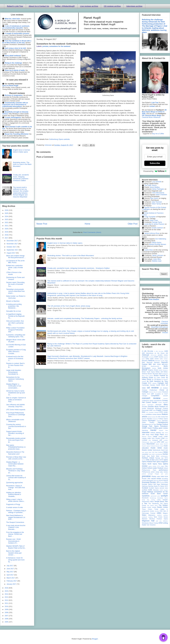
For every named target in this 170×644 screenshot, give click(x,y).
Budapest (165, 374)
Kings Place (159, 435)
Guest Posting (153, 428)
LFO (167, 438)
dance (144, 405)
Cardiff (158, 385)
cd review (153, 388)
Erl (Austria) (150, 412)
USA (161, 511)
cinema (151, 392)
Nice (150, 454)
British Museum (163, 370)
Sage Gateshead (162, 484)
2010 (7, 606)
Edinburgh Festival (161, 408)
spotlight (164, 496)
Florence (155, 419)
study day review (148, 500)
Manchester (151, 444)
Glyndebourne (163, 422)
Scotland (145, 488)
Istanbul (158, 433)
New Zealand (159, 452)
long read (153, 442)
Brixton (150, 374)
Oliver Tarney (156, 204)
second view (164, 488)
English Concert (162, 410)
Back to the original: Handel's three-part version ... (14, 553)
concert (165, 396)
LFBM (163, 438)
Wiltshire (165, 521)
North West (155, 456)
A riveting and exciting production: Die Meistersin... (14, 306)
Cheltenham (153, 390)
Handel (153, 430)
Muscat (157, 446)
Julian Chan (154, 220)
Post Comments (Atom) (92, 232)
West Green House (161, 517)
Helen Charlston (161, 195)
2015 (7, 591)
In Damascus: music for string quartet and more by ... (15, 560)
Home (88, 224)
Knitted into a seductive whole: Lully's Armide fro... (15, 267)
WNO (161, 523)
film (157, 417)
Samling (151, 486)
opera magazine (162, 462)
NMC (153, 454)
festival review (152, 417)
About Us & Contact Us (39, 6)
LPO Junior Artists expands (16, 410)
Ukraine (157, 511)
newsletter (145, 454)
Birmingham (146, 368)
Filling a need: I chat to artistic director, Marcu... (16, 500)
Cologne (145, 396)
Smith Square (164, 490)
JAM (143, 435)
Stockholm (145, 498)
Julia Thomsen (157, 202)
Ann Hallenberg (161, 239)
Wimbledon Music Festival (150, 523)
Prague (157, 474)
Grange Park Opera (150, 426)
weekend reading (147, 517)
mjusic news (159, 444)
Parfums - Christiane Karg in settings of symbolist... (16, 512)
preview (45, 46)
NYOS (144, 460)
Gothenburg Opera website (59, 139)
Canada (152, 385)
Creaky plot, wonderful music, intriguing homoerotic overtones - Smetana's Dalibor (78, 268)
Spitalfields (146, 496)
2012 (7, 600)
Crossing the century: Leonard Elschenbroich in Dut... (16, 426)
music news (156, 448)
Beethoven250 (155, 366)
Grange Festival (162, 424)
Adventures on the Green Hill (157, 353)
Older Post (133, 224)
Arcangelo (145, 357)
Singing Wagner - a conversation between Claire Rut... (15, 464)
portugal (150, 474)
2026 (7, 210)
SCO (166, 486)
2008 (7, 613)
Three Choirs (147, 509)
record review (156, 479)
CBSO (163, 385)
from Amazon (154, 299)
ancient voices (163, 355)
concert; (166, 399)
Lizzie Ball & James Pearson (154, 224)
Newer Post (42, 224)
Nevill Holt (164, 450)
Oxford (144, 468)
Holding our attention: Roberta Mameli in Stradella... (14, 494)
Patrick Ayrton (157, 243)
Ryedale (145, 484)
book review (163, 368)
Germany (165, 421)
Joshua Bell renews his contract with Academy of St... (16, 478)
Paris (155, 470)
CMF (152, 394)
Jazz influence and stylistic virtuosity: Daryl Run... (15, 406)
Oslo (166, 466)
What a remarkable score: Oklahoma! (15, 421)
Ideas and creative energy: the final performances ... (16, 257)
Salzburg (145, 486)
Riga (158, 481)
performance (163, 470)
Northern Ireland (148, 458)
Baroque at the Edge (162, 361)
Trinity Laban (159, 509)
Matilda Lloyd (157, 261)
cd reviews (164, 388)
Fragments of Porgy (13, 504)
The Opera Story (152, 505)
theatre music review (149, 507)
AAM (166, 351)
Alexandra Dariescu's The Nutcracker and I (15, 453)
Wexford (145, 519)
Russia (162, 483)
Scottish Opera (154, 488)
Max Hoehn (154, 198)
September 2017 (13, 250)
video (159, 513)
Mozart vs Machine (13, 301)
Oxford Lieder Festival (155, 468)
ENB (154, 410)
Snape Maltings (148, 492)
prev (167, 474)
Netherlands (157, 450)
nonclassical (159, 454)
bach (143, 359)
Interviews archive (134, 6)
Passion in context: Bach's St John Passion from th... (15, 365)
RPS (158, 482)
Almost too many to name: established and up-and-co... (16, 393)
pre (162, 474)
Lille (150, 440)
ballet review (154, 359)
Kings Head (150, 435)
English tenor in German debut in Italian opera (65, 243)
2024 (7, 216)
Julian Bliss (157, 259)
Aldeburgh (146, 355)
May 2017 (10, 572)
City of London (158, 392)
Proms (154, 477)
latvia (166, 435)
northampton (164, 456)
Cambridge (145, 385)
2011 (7, 603)
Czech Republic (163, 402)
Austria (161, 357)
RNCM (166, 481)
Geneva (159, 421)
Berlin (166, 366)
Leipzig (144, 438)
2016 (7, 588)
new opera (145, 452)
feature (159, 414)
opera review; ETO (154, 466)
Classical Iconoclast (164, 322)
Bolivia (154, 368)
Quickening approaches (14, 483)
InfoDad (165, 333)
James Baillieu (155, 187)
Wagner (165, 513)
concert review (151, 398)
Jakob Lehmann (158, 255)
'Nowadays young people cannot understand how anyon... (15, 291)
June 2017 (10, 569)
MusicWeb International (160, 327)
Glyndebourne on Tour (149, 424)
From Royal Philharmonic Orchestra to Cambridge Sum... (16, 415)
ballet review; (164, 359)
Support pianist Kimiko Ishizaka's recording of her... (15, 433)
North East (146, 456)
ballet (147, 359)
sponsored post (155, 496)
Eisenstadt (145, 410)
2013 (7, 597)
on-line (152, 460)
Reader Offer (146, 479)
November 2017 (12, 244)
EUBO (166, 412)
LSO (162, 442)
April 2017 (10, 575)
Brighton (151, 370)
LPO (158, 442)
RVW (166, 482)
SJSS (150, 490)
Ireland (153, 433)
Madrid (144, 444)
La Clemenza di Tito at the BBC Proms (15, 262)
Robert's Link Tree (15, 6)
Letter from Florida (154, 438)
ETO (161, 412)
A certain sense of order (15, 507)
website (166, 515)
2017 (7, 238)
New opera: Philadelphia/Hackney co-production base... (16, 447)
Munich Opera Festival (148, 446)
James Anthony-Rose (152, 233)
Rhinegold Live (151, 481)
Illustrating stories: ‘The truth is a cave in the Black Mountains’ (71, 256)
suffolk (159, 500)
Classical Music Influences (151, 117)
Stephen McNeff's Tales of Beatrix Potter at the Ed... (16, 547)
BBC (150, 364)
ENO (144, 412)
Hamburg (145, 430)
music (162, 446)
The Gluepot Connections (15, 522)
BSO (160, 374)
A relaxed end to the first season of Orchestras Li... (15, 358)
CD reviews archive (112, 6)
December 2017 (12, 241)
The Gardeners (154, 504)
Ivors (166, 433)
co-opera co (159, 394)
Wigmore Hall (148, 521)
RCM (166, 477)
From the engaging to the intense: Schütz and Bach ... (15, 534)
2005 (7, 622)
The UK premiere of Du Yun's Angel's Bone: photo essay (69, 306)
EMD (151, 410)
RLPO (161, 481)
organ (162, 466)
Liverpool (155, 440)
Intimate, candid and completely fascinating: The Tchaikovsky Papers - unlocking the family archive (85, 318)
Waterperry (152, 515)
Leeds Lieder (163, 436)
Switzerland (146, 502)
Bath (143, 362)
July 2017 (10, 566)
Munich (166, 444)
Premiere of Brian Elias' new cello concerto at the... (16, 458)
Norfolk (165, 454)
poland (144, 474)
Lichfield (145, 440)
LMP (161, 440)
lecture (150, 437)
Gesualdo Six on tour (14, 311)
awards (166, 357)
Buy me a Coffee (158, 134)
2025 (7, 213)
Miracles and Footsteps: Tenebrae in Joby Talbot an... (16, 471)
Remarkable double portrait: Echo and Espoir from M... (16, 440)
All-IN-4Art (154, 355)
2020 (7, 229)
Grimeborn (164, 426)
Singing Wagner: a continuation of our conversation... (14, 386)
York (148, 525)
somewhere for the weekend (60, 46)
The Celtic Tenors (150, 185)
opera (166, 460)
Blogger (95, 639)
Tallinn (152, 502)
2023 (7, 219)
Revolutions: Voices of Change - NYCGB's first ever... (15, 488)
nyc (162, 458)
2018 (7, 235)
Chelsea (145, 390)
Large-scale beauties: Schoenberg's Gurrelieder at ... (14, 372)
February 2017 (12, 581)
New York (152, 452)
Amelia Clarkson (157, 228)
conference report (148, 401)
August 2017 (11, 253)
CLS (148, 394)
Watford (159, 515)
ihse (167, 430)
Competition (155, 396)
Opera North (147, 464)
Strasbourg (153, 498)
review (144, 481)
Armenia (151, 357)
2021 (7, 226)
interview (146, 432)
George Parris (157, 222)
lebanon (144, 437)
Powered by (155, 171)
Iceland (161, 430)
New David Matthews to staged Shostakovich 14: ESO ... (16, 517)
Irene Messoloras (158, 193)
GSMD (144, 428)
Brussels (155, 374)
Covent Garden (151, 402)
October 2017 (12, 247)
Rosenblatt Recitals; (149, 482)
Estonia (157, 412)
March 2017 (11, 578)
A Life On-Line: (159, 351)
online (157, 460)
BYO (150, 383)
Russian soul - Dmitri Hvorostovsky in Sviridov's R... (14, 541)
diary (166, 404)
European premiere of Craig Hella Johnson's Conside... (16, 352)
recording (165, 479)
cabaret (154, 383)
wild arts (159, 521)
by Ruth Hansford (154, 381)
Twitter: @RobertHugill (65, 6)
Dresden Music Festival (156, 407)
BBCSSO (165, 364)
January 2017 (12, 584)
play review (164, 472)
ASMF (156, 357)
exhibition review (151, 414)
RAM (162, 477)
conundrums (158, 401)
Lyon (166, 442)
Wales (144, 515)
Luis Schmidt (157, 182)
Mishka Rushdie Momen (158, 244)
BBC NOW (157, 364)
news (166, 452)
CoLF (166, 394)
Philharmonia (146, 472)
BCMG (144, 366)
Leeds (155, 436)
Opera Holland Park (149, 462)
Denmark (159, 405)
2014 (7, 594)
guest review (163, 428)
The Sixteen (163, 505)
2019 (7, 232)
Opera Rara (157, 464)
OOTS (161, 460)
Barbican (151, 361)
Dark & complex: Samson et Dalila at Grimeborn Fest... (16, 400)
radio (158, 477)
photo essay (155, 472)
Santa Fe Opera (159, 486)
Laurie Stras (148, 250)
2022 (7, 223)
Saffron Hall (152, 484)
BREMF (145, 370)
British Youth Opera (148, 372)
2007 (7, 616)
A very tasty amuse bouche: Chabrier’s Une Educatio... (16, 527)
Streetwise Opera (162, 498)
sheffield (145, 490)
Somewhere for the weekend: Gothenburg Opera (15, 379)
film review (162, 417)
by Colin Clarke (160, 377)
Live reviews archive (89, 6)
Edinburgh (151, 408)
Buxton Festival (159, 376)
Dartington (150, 405)
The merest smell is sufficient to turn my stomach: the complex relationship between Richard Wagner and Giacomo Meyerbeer (21, 192)
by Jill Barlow (156, 379)
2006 (7, 619)
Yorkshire (153, 525)
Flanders (150, 419)
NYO (166, 458)
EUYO (144, 414)
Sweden (165, 500)
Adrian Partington (158, 189)
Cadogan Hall (163, 383)
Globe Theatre (148, 422)
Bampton (145, 361)
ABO (143, 353)
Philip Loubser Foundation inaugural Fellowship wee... (15, 330)
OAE (148, 460)
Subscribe (155, 163)
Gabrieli (144, 421)
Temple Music (159, 502)
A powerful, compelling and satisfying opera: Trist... (16, 336)
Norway (158, 458)
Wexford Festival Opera (159, 519)
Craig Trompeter (150, 217)
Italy (163, 433)
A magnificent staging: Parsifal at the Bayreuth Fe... (15, 316)
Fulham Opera (163, 419)
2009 (7, 610)
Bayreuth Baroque (153, 362)
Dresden (145, 407)
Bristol (156, 370)
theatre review (162, 507)
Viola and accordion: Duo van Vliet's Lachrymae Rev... (15, 323)
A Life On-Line (147, 351)
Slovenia (156, 490)
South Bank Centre (159, 494)
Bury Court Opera (147, 376)
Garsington (152, 421)
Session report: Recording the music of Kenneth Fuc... (15, 284)
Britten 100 (159, 372)
